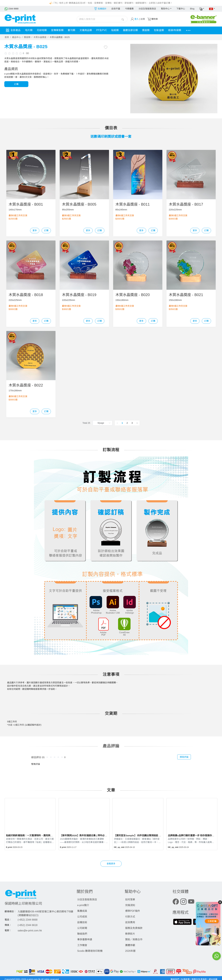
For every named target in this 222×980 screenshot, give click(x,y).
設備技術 (82, 922)
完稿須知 (130, 905)
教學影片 (130, 934)
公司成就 (82, 917)
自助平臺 (116, 9)
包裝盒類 (162, 30)
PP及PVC (104, 30)
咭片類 (29, 30)
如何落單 (130, 900)
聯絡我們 (82, 934)
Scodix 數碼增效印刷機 (90, 951)
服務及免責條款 (134, 928)
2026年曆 (130, 951)
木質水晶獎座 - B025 (60, 37)
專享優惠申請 (85, 939)
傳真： (8, 925)
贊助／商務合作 (134, 939)
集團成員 (82, 911)
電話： (8, 920)
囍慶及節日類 (133, 30)
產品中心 (16, 37)
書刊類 (73, 30)
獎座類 (149, 30)
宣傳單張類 (58, 30)
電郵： (8, 930)
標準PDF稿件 (133, 911)
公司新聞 (82, 928)
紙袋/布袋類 (178, 30)
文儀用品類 (87, 30)
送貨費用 (130, 922)
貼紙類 (117, 30)
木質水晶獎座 (40, 37)
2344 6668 (12, 9)
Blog (192, 9)
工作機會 (82, 945)
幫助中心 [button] (165, 9)
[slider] (14, 53)
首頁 (7, 37)
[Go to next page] (137, 423)
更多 (35, 230)
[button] (202, 9)
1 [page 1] (122, 423)
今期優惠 (129, 9)
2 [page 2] (127, 423)
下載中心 (181, 9)
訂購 (16, 84)
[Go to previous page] (117, 423)
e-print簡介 (83, 905)
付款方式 (130, 917)
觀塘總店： (10, 911)
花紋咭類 (42, 30)
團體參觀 (130, 945)
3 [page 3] (132, 423)
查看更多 (111, 864)
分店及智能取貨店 (147, 9)
